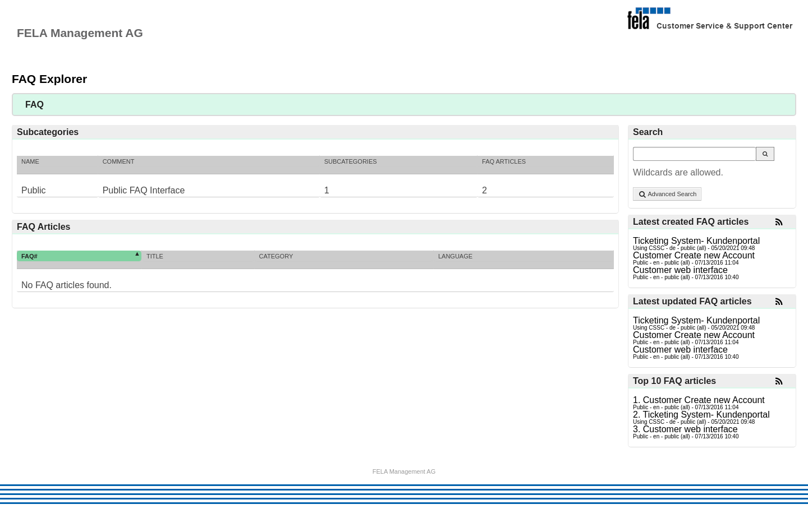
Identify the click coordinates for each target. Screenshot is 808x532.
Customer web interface (680, 270)
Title (155, 256)
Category (276, 256)
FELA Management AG (404, 472)
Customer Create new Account (694, 255)
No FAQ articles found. (66, 285)
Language (455, 256)
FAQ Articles (504, 161)
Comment (119, 161)
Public (34, 191)
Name (30, 161)
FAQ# (29, 256)
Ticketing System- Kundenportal (696, 241)
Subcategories (351, 161)
